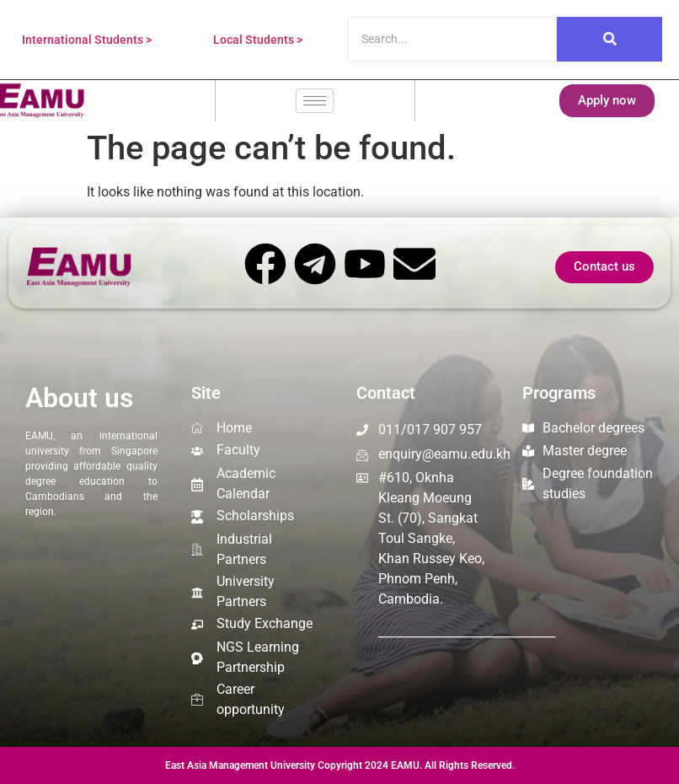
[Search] (452, 39)
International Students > (87, 40)
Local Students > (258, 40)
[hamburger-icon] (315, 101)
